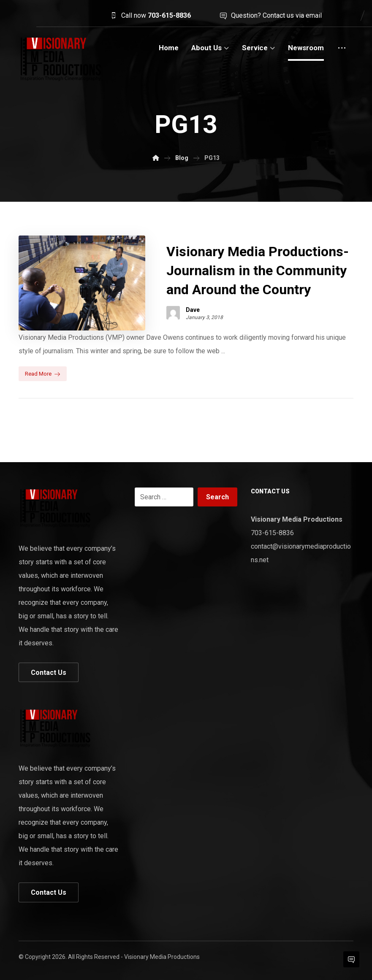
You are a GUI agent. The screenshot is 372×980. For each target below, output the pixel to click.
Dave (193, 310)
